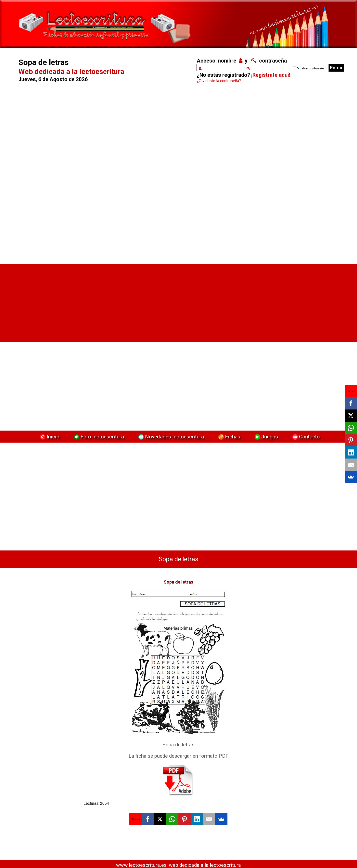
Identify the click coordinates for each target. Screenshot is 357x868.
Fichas (229, 437)
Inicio (49, 437)
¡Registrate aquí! (271, 75)
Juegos (266, 437)
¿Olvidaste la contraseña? (219, 81)
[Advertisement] (101, 175)
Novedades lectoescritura (171, 437)
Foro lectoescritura (98, 437)
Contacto (305, 437)
